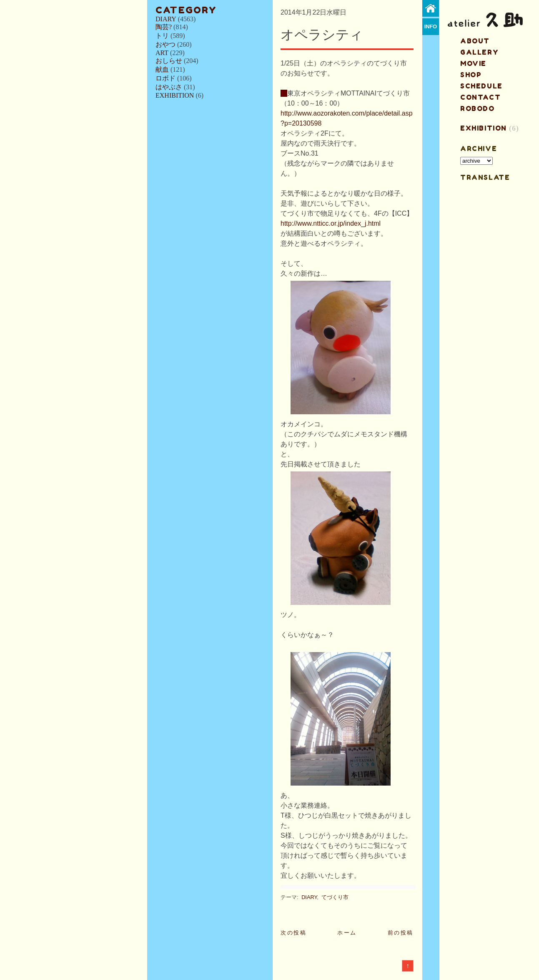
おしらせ (169, 61)
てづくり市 (335, 897)
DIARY (166, 19)
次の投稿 (293, 933)
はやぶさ (169, 87)
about (475, 41)
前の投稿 (401, 933)
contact (480, 97)
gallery (479, 52)
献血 (162, 69)
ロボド (165, 78)
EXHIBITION (175, 95)
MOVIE (473, 63)
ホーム (347, 933)
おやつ (165, 44)
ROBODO (478, 108)
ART (162, 53)
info (431, 26)
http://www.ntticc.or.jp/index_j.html (331, 223)
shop (471, 75)
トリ (162, 36)
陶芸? (164, 27)
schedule (481, 86)
